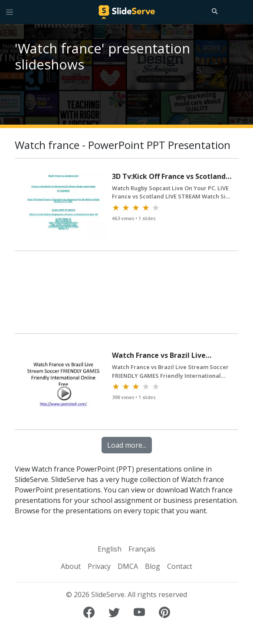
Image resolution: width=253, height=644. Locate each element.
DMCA (128, 566)
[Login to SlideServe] (243, 12)
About (71, 566)
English (110, 549)
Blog (153, 566)
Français (142, 549)
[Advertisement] (127, 296)
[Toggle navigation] (10, 12)
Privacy (99, 566)
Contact (180, 566)
